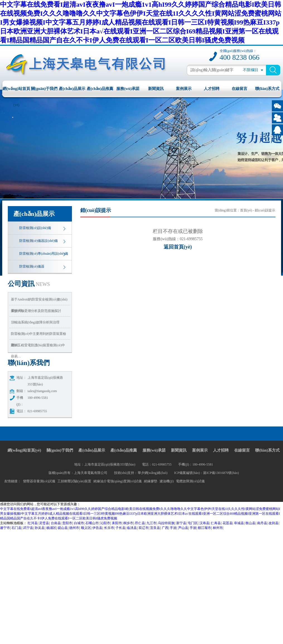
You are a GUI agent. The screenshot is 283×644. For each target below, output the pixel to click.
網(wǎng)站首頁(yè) (16, 92)
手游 (173, 528)
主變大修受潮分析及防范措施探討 (36, 311)
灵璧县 (44, 523)
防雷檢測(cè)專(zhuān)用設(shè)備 (44, 254)
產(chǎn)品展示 (72, 89)
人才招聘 (212, 89)
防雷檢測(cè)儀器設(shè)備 (39, 241)
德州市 (74, 528)
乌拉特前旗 (166, 523)
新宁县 (181, 523)
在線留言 (240, 89)
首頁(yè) (246, 210)
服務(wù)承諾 (128, 89)
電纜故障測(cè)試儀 (190, 481)
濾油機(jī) (167, 481)
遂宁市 (5, 528)
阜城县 (239, 523)
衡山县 (250, 523)
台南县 (56, 523)
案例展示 (184, 89)
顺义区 (86, 528)
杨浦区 (51, 528)
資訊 (29, 284)
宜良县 (155, 528)
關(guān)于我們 (44, 89)
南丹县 (262, 523)
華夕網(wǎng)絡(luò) (153, 473)
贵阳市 (67, 523)
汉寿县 (204, 523)
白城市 (79, 523)
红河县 (33, 523)
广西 (165, 528)
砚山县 (63, 528)
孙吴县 (40, 528)
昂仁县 (140, 523)
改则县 (274, 523)
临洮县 (132, 528)
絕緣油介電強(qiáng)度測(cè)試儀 (118, 481)
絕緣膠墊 (151, 481)
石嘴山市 (92, 523)
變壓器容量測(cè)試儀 (39, 481)
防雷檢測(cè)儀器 (32, 266)
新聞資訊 (156, 89)
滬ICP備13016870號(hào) (221, 473)
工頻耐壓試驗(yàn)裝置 (74, 481)
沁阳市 (105, 523)
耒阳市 (117, 523)
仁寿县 (216, 523)
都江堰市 (204, 528)
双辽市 (144, 528)
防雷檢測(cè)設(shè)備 (35, 228)
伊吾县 (97, 528)
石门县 (16, 528)
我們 (29, 363)
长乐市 (109, 528)
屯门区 (193, 523)
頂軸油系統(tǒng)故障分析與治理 (35, 322)
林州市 (218, 528)
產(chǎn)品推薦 (100, 89)
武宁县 (28, 528)
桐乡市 (128, 523)
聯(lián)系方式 (267, 89)
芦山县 (183, 528)
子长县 (120, 528)
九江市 (151, 523)
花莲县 (228, 523)
